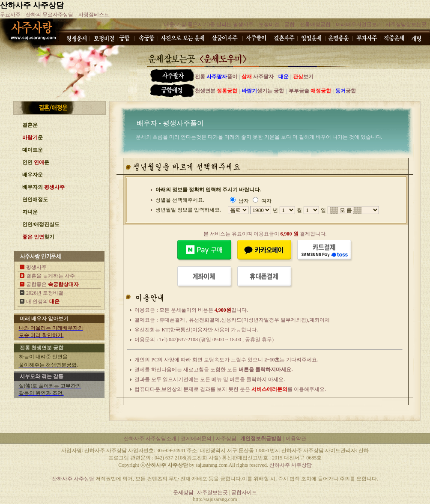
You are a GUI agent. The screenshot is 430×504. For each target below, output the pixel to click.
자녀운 (30, 212)
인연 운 (36, 162)
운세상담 (183, 492)
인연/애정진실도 (41, 224)
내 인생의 (43, 301)
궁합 (290, 24)
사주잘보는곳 (213, 492)
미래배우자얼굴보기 (359, 24)
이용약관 (296, 438)
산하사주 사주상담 (32, 5)
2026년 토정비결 (45, 293)
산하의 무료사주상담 (49, 15)
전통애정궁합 (315, 24)
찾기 (38, 237)
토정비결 (269, 24)
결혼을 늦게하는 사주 (51, 276)
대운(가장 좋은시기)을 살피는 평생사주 (209, 24)
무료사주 (10, 15)
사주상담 (227, 438)
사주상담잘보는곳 (406, 24)
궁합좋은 (52, 284)
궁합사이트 (244, 492)
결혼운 (30, 125)
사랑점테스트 (94, 15)
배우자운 (33, 175)
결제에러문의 (197, 438)
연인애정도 (35, 200)
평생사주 (36, 267)
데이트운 (33, 150)
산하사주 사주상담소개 (150, 438)
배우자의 (43, 187)
